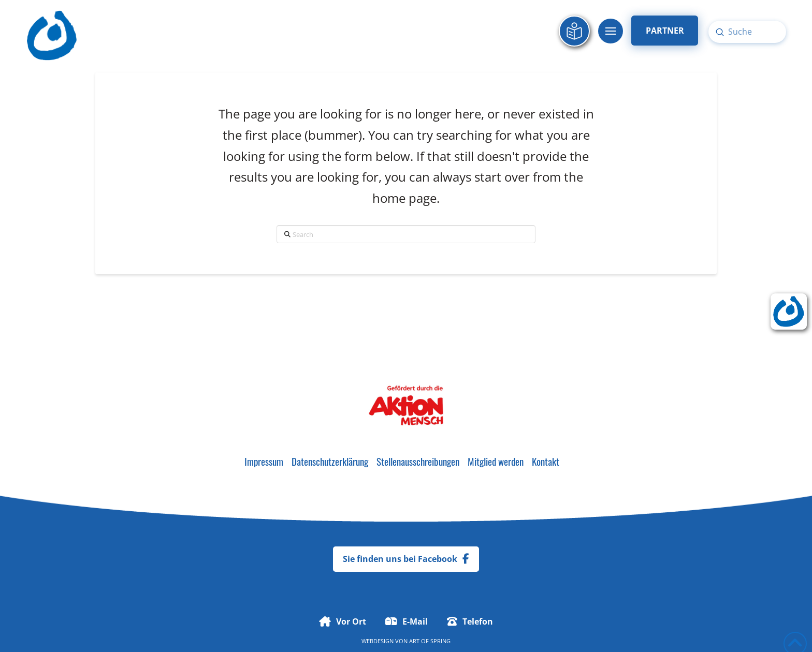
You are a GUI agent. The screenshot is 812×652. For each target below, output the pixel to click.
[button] (611, 31)
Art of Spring (430, 641)
